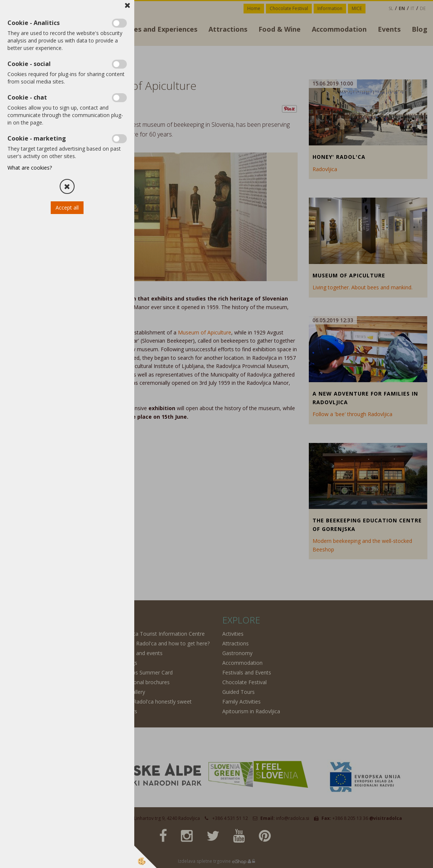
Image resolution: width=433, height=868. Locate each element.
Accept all (67, 207)
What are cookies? (30, 168)
